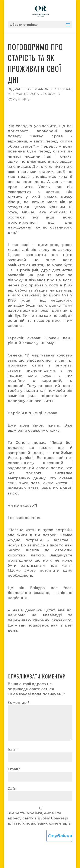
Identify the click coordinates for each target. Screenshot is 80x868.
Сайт (12, 789)
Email (14, 769)
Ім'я (13, 750)
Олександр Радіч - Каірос (31, 94)
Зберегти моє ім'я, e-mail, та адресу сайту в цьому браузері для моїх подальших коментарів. (40, 818)
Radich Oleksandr (31, 89)
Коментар (18, 703)
